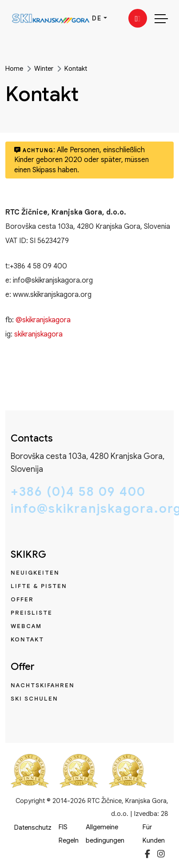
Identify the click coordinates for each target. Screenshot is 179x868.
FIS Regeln (69, 834)
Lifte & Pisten (39, 586)
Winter (44, 69)
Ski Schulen (34, 699)
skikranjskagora (38, 334)
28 (165, 814)
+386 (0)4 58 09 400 (78, 492)
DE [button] (97, 18)
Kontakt (76, 69)
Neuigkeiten (35, 573)
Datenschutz (33, 827)
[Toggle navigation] (161, 18)
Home (14, 69)
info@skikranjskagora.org (89, 509)
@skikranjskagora (43, 320)
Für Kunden (154, 834)
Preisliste (32, 613)
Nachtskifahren (43, 685)
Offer (22, 599)
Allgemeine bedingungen (105, 834)
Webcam (26, 626)
